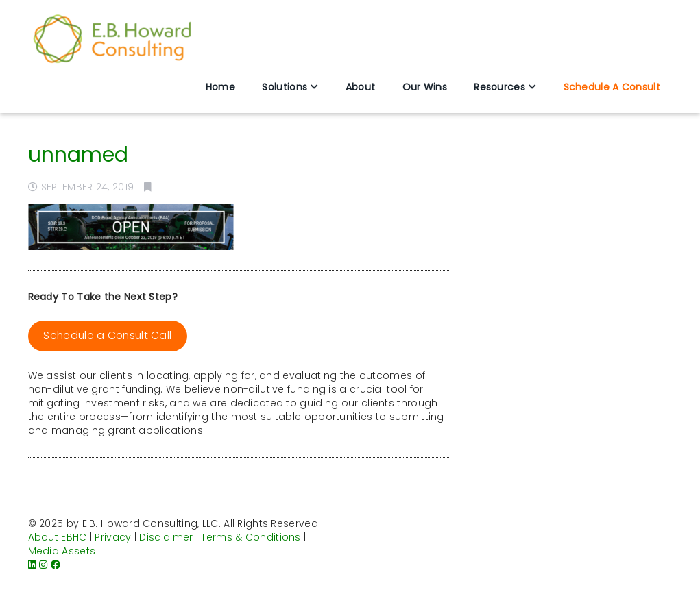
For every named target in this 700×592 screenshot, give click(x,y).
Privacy (113, 537)
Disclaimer (166, 537)
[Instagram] (43, 565)
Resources (499, 87)
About (361, 87)
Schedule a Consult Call (107, 335)
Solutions (285, 87)
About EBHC (58, 537)
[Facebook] (56, 565)
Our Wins (425, 87)
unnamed (78, 155)
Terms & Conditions (251, 537)
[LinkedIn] (32, 565)
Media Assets (62, 551)
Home (220, 87)
